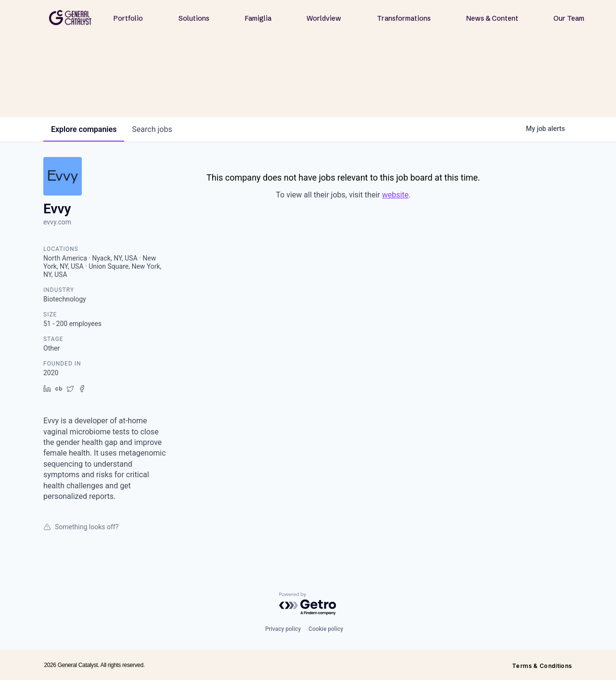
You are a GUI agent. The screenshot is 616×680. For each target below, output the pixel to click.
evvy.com (57, 222)
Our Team (569, 18)
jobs (152, 129)
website (395, 195)
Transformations (404, 18)
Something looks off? (81, 527)
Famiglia (258, 18)
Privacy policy (283, 629)
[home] (70, 18)
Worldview (324, 18)
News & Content (492, 18)
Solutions (194, 18)
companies (84, 129)
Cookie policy (326, 629)
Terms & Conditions (542, 666)
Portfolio (128, 18)
